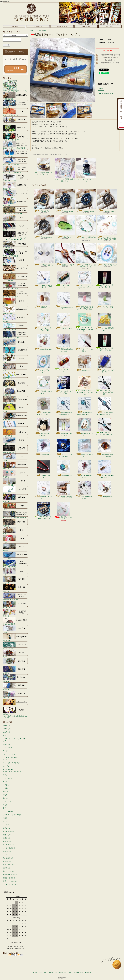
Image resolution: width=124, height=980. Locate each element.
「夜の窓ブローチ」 (44, 201)
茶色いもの (7, 851)
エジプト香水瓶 (15, 277)
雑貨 (15, 219)
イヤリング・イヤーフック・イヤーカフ (15, 740)
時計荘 (15, 547)
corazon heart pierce (43, 342)
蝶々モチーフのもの (10, 875)
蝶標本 (15, 261)
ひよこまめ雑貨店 (15, 621)
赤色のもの (7, 828)
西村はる (15, 613)
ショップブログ (62, 27)
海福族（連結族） (64, 490)
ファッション (8, 778)
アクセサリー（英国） (15, 178)
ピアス (5, 735)
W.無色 (15, 711)
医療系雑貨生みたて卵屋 (15, 335)
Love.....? (15, 694)
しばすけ (15, 474)
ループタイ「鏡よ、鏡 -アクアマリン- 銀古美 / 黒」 (105, 385)
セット (46, 31)
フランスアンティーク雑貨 (12, 815)
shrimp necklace (105, 489)
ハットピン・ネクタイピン (12, 763)
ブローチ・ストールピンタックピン (11, 759)
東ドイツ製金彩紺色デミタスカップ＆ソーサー (43, 167)
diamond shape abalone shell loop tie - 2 (84, 406)
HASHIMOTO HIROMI (15, 596)
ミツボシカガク (15, 645)
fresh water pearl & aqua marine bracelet (84, 280)
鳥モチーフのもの (9, 871)
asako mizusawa (15, 310)
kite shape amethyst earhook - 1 (64, 301)
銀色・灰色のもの (9, 865)
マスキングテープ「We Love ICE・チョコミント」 (84, 322)
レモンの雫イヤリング (43, 364)
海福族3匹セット (43, 300)
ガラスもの (7, 802)
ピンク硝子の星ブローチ (84, 469)
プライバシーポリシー (76, 973)
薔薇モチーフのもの (10, 881)
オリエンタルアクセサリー (15, 169)
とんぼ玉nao (15, 555)
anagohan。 (15, 318)
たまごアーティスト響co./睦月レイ (15, 514)
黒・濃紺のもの (8, 858)
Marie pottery (15, 637)
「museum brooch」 (65, 201)
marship (15, 629)
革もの (5, 805)
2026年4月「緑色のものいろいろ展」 (15, 86)
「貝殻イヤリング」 (44, 254)
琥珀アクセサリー (15, 153)
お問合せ (86, 27)
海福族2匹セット (84, 363)
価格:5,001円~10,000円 (106, 94)
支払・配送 (43, 973)
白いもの (6, 855)
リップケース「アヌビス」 (64, 363)
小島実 (15, 441)
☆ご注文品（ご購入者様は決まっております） (15, 717)
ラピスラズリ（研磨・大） (105, 364)
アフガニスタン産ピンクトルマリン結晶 (84, 301)
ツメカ (15, 539)
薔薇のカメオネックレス (43, 490)
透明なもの (7, 868)
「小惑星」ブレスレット (43, 385)
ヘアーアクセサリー (10, 754)
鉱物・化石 (15, 202)
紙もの (5, 791)
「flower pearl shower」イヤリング (43, 406)
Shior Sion (15, 465)
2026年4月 (6, 726)
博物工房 (15, 588)
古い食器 (15, 104)
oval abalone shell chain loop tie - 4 (64, 406)
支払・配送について (38, 27)
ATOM (20, 955)
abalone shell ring (64, 468)
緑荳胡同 (15, 686)
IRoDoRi (15, 343)
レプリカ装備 (15, 245)
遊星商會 (15, 670)
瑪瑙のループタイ (65, 254)
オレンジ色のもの (9, 848)
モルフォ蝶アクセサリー (15, 161)
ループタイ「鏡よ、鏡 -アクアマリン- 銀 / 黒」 (105, 427)
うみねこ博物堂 (15, 351)
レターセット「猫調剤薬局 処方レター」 (65, 170)
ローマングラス (15, 194)
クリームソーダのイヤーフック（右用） (43, 322)
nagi (15, 572)
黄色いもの (7, 835)
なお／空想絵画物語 (15, 564)
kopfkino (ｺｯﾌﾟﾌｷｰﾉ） (15, 449)
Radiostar (15, 678)
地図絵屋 (15, 523)
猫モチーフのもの (9, 878)
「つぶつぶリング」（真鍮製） (64, 448)
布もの (5, 795)
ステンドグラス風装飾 (15, 253)
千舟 (15, 531)
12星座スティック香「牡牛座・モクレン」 (105, 279)
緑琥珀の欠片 (65, 227)
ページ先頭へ (117, 966)
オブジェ (6, 785)
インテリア (7, 825)
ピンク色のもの (8, 845)
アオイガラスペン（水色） (84, 343)
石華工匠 (15, 498)
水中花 (15, 302)
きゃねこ (15, 408)
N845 (15, 359)
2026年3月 (6, 729)
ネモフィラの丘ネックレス (43, 280)
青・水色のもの (8, 831)
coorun (15, 424)
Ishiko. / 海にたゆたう (15, 326)
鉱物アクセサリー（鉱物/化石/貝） (15, 145)
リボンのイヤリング (107, 254)
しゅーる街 (15, 490)
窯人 (15, 367)
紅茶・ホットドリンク (15, 112)
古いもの (15, 120)
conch (15, 457)
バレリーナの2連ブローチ (84, 490)
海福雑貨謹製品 (15, 96)
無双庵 (15, 654)
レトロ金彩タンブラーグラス (64, 385)
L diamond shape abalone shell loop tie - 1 (105, 406)
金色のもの (7, 861)
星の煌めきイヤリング (84, 427)
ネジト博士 (15, 580)
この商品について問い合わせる (110, 55)
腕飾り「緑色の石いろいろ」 (86, 228)
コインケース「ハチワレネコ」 (43, 427)
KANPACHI (15, 392)
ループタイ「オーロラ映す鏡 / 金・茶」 (86, 255)
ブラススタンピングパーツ (15, 294)
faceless (15, 703)
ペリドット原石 (105, 300)
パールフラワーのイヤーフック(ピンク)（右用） (107, 228)
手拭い (5, 775)
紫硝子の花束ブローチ (43, 448)
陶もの (5, 798)
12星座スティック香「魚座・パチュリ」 (105, 342)
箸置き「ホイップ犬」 (84, 448)
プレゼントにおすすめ (11, 885)
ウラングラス (15, 129)
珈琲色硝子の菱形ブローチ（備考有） (105, 448)
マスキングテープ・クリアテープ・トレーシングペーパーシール (15, 236)
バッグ (5, 782)
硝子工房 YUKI (15, 375)
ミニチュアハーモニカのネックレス (105, 469)
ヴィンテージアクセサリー (15, 137)
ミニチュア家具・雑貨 (15, 285)
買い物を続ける (110, 60)
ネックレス (7, 744)
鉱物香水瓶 (15, 186)
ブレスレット (8, 747)
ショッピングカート (110, 27)
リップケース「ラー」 (64, 279)
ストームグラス (15, 269)
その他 (5, 821)
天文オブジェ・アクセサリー (15, 210)
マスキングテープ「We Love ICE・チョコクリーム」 (84, 385)
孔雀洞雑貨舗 (15, 416)
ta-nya (15, 506)
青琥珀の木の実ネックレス (64, 343)
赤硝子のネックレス (43, 469)
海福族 (5, 818)
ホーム (14, 27)
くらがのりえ (15, 433)
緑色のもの (7, 838)
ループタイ (7, 766)
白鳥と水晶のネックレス (64, 511)
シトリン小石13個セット (105, 322)
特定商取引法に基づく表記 (110, 63)
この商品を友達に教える (110, 57)
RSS (11, 955)
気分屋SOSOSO (15, 400)
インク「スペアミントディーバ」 (86, 170)
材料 (5, 808)
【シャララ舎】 (15, 482)
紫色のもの (7, 841)
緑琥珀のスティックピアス (64, 427)
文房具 (15, 227)
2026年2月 (6, 732)
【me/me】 (15, 662)
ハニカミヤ (15, 604)
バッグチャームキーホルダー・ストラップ (12, 771)
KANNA (15, 384)
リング (5, 751)
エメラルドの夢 (64, 321)
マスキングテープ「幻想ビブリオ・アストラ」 (43, 512)
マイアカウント (15, 32)
